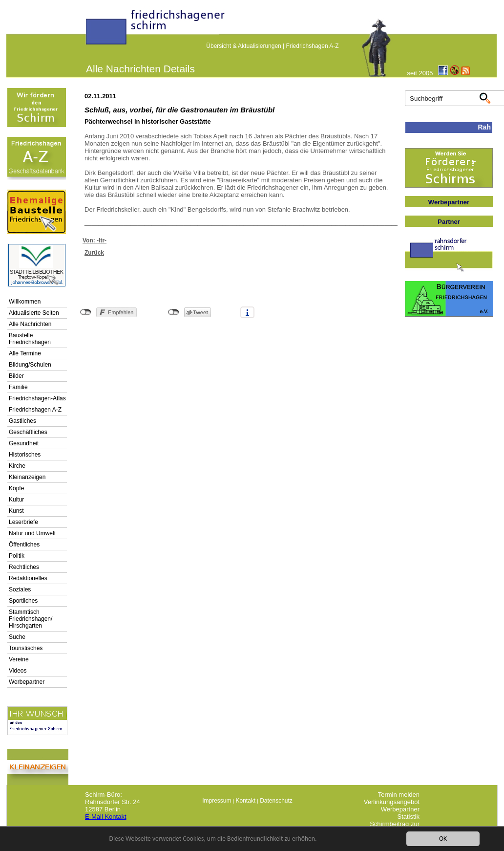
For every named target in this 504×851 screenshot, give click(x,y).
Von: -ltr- (94, 240)
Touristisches (26, 648)
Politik (17, 556)
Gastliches (22, 421)
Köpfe (16, 488)
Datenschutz (276, 801)
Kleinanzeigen (27, 477)
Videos (18, 671)
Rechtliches (24, 567)
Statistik (408, 817)
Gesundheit (24, 443)
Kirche (17, 466)
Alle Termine (25, 353)
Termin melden (399, 795)
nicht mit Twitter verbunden (174, 312)
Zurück (94, 253)
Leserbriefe (23, 522)
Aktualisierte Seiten (34, 313)
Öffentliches (24, 545)
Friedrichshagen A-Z (313, 46)
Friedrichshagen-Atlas (37, 398)
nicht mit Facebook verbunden (86, 312)
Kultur (16, 500)
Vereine (19, 659)
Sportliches (23, 601)
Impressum (217, 801)
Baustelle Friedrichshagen (30, 339)
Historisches (25, 455)
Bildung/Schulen (30, 365)
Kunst (16, 511)
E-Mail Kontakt (106, 817)
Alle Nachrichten (30, 324)
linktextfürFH (92, 30)
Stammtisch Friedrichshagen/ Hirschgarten (31, 619)
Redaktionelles (28, 578)
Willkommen (25, 302)
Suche (17, 637)
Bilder (16, 376)
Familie (18, 387)
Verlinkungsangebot (392, 802)
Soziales (20, 589)
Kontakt (245, 801)
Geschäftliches (28, 432)
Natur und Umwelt (32, 533)
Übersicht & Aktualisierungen (243, 46)
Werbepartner (27, 682)
